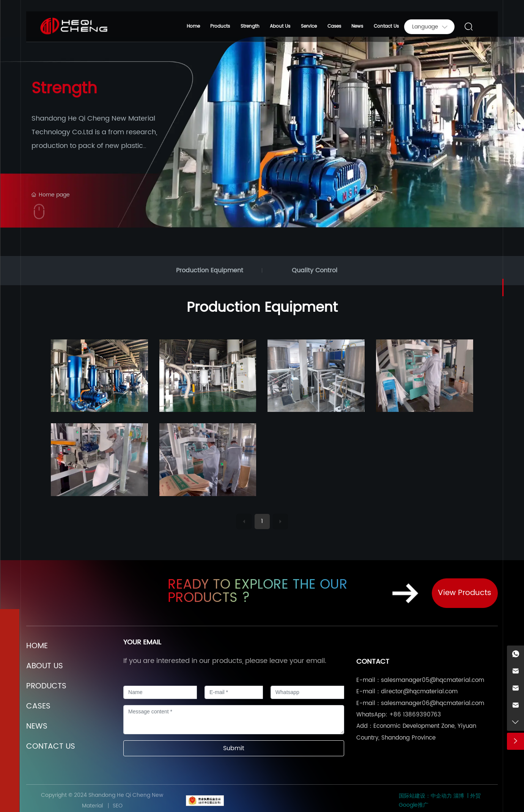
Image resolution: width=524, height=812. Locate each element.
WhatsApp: (372, 715)
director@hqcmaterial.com (419, 692)
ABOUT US (45, 666)
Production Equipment (210, 270)
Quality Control (315, 270)
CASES (38, 706)
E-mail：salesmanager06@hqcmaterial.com (420, 703)
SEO (117, 806)
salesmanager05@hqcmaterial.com (433, 680)
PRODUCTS (46, 686)
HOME (37, 646)
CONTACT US (51, 747)
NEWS (37, 726)
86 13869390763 (417, 715)
